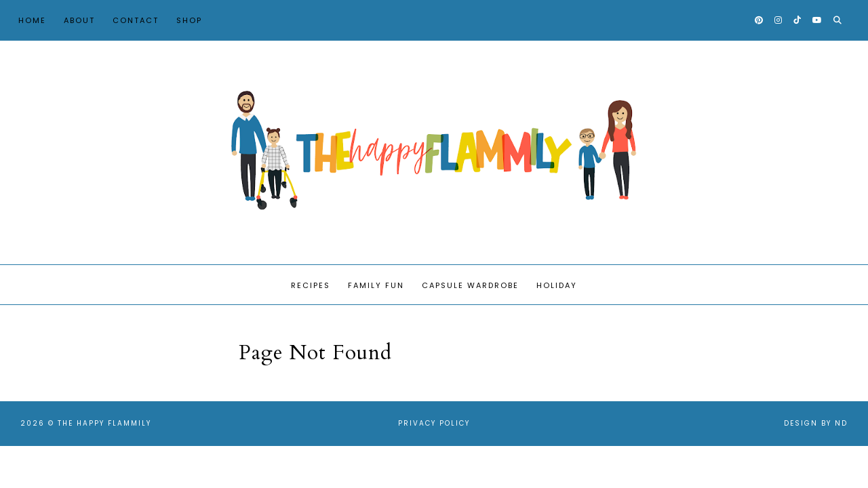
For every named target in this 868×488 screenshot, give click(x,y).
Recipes (311, 285)
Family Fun (376, 285)
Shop (189, 20)
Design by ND (816, 423)
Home (32, 20)
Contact (136, 20)
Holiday (557, 285)
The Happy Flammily (104, 423)
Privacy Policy (434, 423)
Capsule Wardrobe (470, 285)
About (79, 20)
